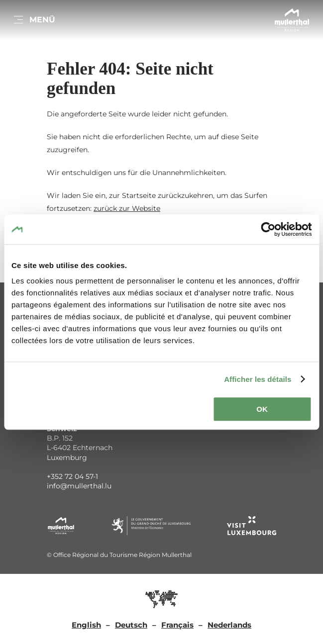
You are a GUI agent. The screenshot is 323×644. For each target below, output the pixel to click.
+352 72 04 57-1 (72, 476)
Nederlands (229, 625)
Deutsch (131, 625)
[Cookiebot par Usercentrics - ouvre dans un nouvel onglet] (268, 229)
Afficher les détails (258, 379)
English (86, 625)
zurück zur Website (127, 208)
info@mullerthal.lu (79, 486)
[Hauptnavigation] (34, 20)
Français (177, 625)
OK (262, 409)
